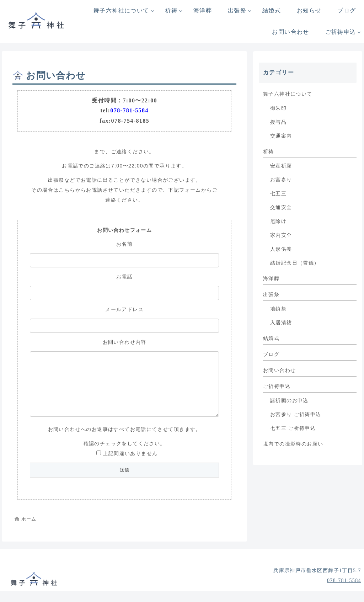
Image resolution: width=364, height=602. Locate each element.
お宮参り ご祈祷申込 (296, 414)
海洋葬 (271, 279)
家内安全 (281, 235)
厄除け (278, 221)
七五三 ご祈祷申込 (293, 428)
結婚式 (271, 338)
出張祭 (271, 295)
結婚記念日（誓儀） (295, 263)
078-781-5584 (129, 110)
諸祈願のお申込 (289, 401)
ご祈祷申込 (277, 386)
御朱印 (278, 108)
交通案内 (281, 136)
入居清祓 (281, 323)
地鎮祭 (278, 309)
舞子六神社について (288, 94)
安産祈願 (281, 166)
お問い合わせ (279, 370)
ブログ (271, 354)
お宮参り (281, 180)
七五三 (278, 194)
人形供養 (281, 249)
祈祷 (269, 152)
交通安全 (281, 207)
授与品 (278, 122)
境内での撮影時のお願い (293, 444)
